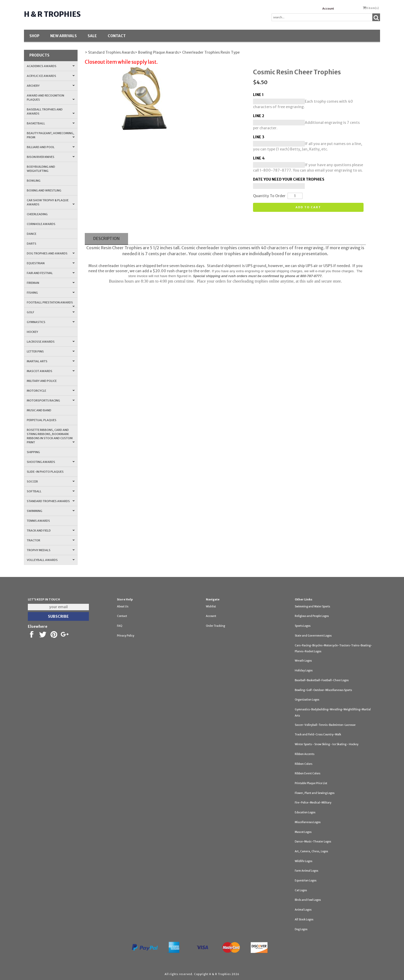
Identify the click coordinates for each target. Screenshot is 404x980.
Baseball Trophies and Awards (51, 111)
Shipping (33, 452)
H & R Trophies (52, 14)
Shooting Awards (51, 462)
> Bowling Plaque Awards (157, 52)
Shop (34, 36)
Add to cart (308, 207)
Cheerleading (37, 214)
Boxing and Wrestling (44, 190)
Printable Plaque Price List (311, 783)
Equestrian (51, 263)
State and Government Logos (313, 636)
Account (328, 9)
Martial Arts (51, 361)
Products (39, 55)
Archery (51, 86)
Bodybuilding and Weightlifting (41, 169)
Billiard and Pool (51, 147)
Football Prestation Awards (51, 304)
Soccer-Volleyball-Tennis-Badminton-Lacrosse (325, 725)
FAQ (120, 626)
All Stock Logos (304, 919)
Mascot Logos (303, 832)
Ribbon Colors (304, 764)
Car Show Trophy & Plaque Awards (51, 202)
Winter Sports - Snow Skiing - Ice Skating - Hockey (327, 744)
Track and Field (51, 531)
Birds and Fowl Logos (308, 900)
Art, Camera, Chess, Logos (311, 851)
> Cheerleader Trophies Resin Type (209, 52)
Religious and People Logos (312, 616)
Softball (51, 491)
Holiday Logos (304, 670)
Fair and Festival (51, 273)
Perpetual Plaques (42, 420)
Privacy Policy (126, 636)
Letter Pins (51, 351)
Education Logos (305, 812)
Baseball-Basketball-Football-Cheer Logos (322, 680)
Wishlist (211, 607)
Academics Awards (51, 66)
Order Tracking (215, 626)
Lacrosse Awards (51, 342)
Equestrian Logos (306, 881)
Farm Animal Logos (306, 871)
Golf (51, 312)
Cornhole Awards (41, 224)
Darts (32, 244)
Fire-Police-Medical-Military (313, 803)
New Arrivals (64, 36)
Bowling (34, 181)
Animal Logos (303, 910)
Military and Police (42, 381)
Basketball (51, 123)
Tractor (51, 540)
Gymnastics (51, 322)
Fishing (51, 293)
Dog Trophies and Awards (51, 253)
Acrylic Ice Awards (51, 76)
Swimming (51, 511)
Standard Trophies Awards (51, 501)
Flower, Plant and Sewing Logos (315, 793)
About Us (123, 607)
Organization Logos (307, 700)
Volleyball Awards (51, 560)
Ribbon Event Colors (308, 773)
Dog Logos (301, 929)
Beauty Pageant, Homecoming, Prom (51, 135)
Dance (32, 234)
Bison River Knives (51, 157)
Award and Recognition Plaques (51, 98)
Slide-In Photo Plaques (45, 472)
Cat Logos (301, 890)
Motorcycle (51, 391)
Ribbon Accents (305, 754)
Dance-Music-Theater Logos (313, 842)
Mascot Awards (51, 371)
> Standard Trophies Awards (110, 52)
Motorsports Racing (51, 400)
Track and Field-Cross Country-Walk (318, 734)
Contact (117, 36)
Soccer (51, 481)
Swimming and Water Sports (312, 607)
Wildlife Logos (304, 861)
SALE (92, 36)
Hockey (32, 332)
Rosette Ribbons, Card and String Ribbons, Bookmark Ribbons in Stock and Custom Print (51, 436)
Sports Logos (303, 626)
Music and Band (39, 410)
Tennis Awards (38, 521)
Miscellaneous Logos (308, 822)
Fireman (51, 283)
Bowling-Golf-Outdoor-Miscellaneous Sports (323, 690)
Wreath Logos (303, 661)
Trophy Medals (51, 550)
